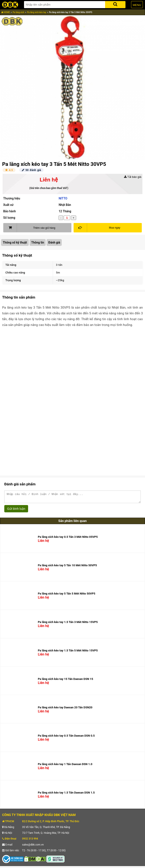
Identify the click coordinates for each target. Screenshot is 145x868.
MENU (137, 5)
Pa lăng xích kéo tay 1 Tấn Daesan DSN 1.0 (65, 766)
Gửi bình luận (16, 511)
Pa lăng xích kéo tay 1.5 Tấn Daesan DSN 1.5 (66, 794)
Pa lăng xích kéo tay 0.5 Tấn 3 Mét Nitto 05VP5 (68, 539)
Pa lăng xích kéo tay (37, 12)
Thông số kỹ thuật (15, 242)
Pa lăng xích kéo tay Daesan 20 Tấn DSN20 (65, 709)
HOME (6, 12)
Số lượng (9, 218)
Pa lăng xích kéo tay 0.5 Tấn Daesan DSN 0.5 (66, 738)
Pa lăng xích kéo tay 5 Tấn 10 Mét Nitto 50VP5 (67, 567)
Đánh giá (54, 242)
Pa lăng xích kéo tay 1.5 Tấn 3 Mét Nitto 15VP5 (68, 624)
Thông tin (38, 242)
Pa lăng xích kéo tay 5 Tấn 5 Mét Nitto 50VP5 (66, 595)
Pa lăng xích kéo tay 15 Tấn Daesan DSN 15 (65, 681)
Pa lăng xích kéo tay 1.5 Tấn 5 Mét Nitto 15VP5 (68, 652)
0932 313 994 (30, 841)
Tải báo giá (133, 177)
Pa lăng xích (18, 12)
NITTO (63, 198)
